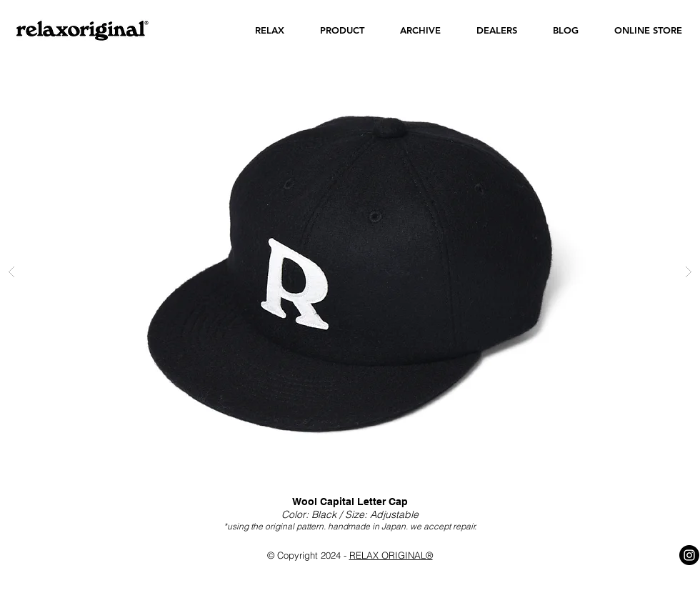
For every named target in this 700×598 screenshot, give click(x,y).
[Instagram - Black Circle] (689, 555)
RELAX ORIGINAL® (391, 555)
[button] (270, 30)
